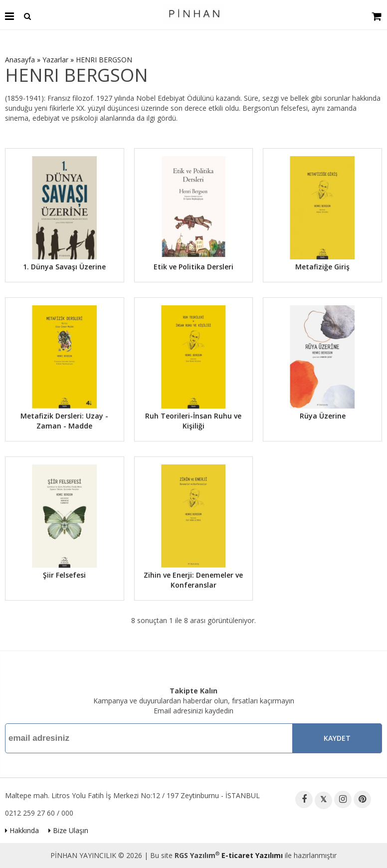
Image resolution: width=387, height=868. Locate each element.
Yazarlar (55, 60)
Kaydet (337, 738)
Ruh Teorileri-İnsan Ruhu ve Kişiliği (193, 421)
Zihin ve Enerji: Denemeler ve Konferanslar (193, 580)
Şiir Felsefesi (64, 575)
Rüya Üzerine (323, 416)
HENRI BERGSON (104, 60)
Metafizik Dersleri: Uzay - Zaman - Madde (64, 421)
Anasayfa (20, 60)
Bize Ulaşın (68, 830)
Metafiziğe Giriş (322, 267)
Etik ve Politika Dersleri (193, 267)
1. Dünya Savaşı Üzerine (64, 267)
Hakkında (22, 830)
